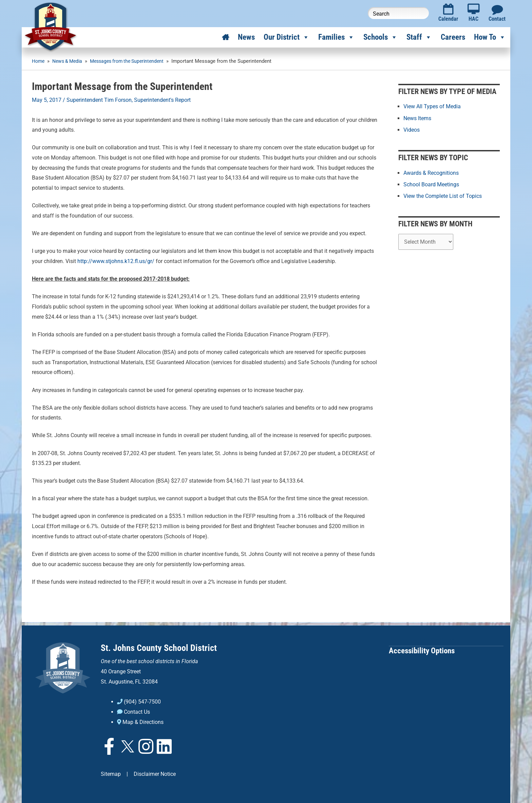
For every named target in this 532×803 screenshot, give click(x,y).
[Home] (225, 37)
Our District (287, 37)
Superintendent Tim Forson (99, 100)
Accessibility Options (422, 650)
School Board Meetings (431, 184)
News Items (417, 118)
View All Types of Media (432, 106)
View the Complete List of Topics (443, 196)
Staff (419, 37)
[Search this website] (398, 13)
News (246, 37)
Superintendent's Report (162, 100)
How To (490, 37)
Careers (453, 37)
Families (336, 37)
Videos (412, 129)
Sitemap (111, 773)
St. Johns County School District (159, 648)
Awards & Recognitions (431, 173)
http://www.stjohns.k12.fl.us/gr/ (116, 261)
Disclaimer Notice (155, 773)
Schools (381, 37)
